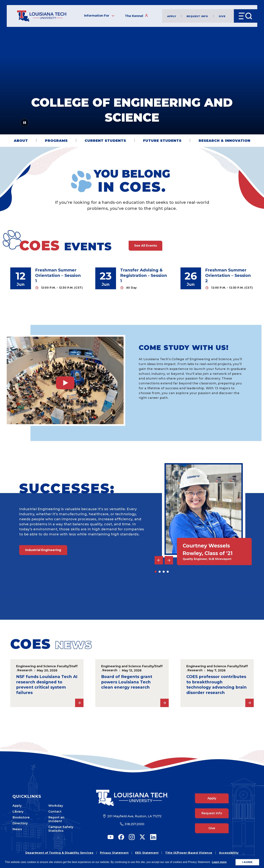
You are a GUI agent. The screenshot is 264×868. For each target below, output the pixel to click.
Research (25, 670)
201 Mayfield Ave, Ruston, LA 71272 (134, 816)
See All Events (146, 246)
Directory (20, 823)
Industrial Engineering (43, 550)
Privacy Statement (114, 853)
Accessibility (229, 853)
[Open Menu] (246, 16)
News (17, 829)
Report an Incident (56, 819)
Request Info (197, 16)
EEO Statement (147, 853)
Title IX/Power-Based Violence (189, 853)
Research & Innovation (225, 141)
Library (18, 812)
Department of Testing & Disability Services (59, 853)
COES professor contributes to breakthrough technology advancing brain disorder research (217, 685)
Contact (55, 812)
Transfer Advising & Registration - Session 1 (144, 275)
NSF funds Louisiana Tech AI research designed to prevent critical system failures (47, 685)
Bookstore (21, 817)
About (21, 141)
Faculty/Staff (67, 666)
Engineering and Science (36, 666)
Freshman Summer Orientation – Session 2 (228, 275)
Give (222, 16)
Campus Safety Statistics (61, 829)
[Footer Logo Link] (132, 798)
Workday (56, 806)
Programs (56, 141)
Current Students (105, 141)
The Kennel (137, 16)
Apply (172, 16)
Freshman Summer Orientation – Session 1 (58, 275)
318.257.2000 (134, 824)
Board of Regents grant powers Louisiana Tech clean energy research (127, 682)
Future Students (162, 141)
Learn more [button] (219, 862)
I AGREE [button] (247, 862)
